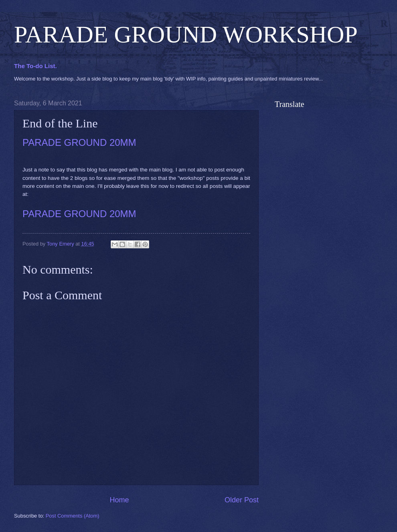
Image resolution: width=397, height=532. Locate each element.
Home (119, 500)
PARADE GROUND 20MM (79, 142)
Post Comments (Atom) (73, 516)
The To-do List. (35, 66)
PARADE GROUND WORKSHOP (186, 34)
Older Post (242, 500)
